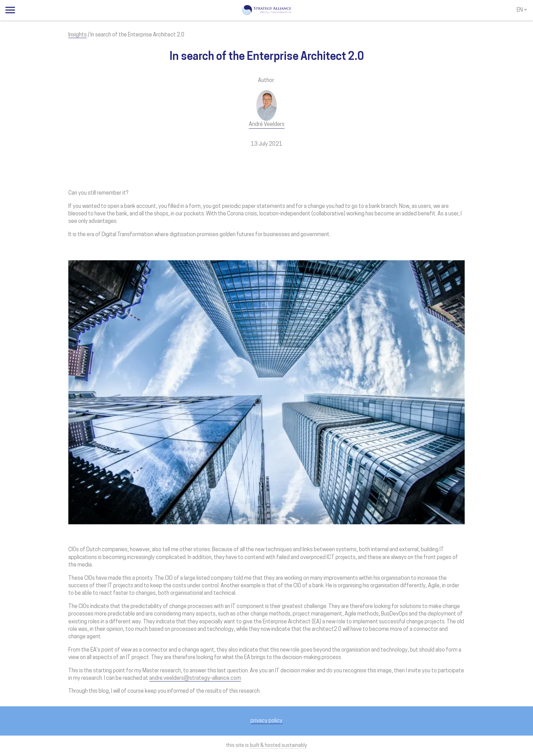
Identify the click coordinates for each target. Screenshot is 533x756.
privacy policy (266, 721)
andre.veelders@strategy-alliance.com (195, 678)
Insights (78, 35)
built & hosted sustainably (278, 746)
